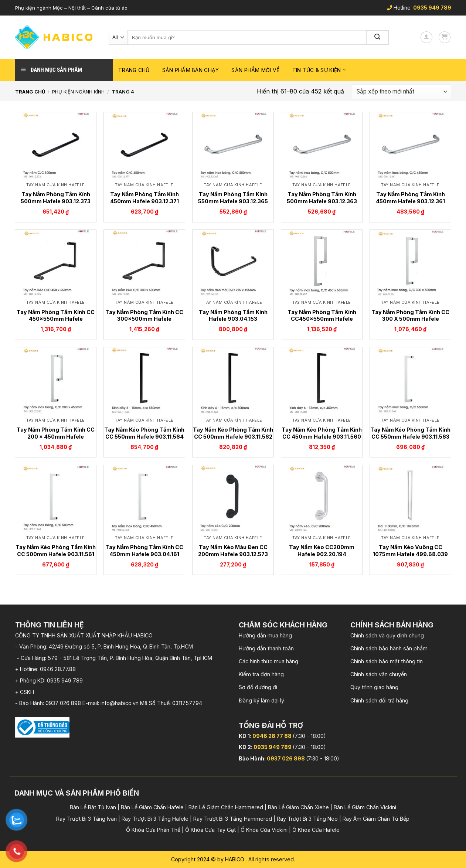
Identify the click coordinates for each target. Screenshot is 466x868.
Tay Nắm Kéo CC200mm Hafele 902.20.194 (322, 551)
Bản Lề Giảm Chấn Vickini (365, 807)
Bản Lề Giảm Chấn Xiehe (298, 807)
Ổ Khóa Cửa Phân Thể (153, 830)
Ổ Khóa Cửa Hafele (316, 830)
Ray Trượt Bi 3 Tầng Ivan (86, 819)
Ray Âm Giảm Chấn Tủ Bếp (376, 819)
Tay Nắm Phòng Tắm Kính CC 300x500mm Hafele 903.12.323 (144, 319)
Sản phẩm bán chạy (191, 70)
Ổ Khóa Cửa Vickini (264, 830)
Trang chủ (134, 70)
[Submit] (378, 37)
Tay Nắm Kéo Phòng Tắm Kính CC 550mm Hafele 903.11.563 (410, 433)
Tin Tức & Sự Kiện (319, 70)
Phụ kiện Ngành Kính (78, 92)
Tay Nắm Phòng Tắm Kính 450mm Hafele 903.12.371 (144, 198)
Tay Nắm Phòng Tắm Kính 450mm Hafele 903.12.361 (410, 198)
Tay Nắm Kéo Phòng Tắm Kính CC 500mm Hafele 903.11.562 (233, 433)
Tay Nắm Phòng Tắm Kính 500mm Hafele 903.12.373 (56, 198)
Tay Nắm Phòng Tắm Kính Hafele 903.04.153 (233, 316)
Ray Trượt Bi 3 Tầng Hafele (155, 819)
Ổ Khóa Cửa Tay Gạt (210, 830)
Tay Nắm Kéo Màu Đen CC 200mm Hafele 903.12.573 (233, 551)
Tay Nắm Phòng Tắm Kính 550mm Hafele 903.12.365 (233, 198)
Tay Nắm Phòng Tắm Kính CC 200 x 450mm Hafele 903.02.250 (56, 436)
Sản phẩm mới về (255, 70)
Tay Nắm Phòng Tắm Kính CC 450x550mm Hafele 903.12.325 (56, 319)
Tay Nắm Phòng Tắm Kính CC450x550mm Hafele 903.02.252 (322, 319)
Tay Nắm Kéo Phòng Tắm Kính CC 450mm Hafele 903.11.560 (322, 433)
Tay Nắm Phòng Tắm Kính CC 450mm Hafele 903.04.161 (144, 551)
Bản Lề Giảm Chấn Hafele (152, 807)
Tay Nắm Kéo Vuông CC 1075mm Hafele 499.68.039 (410, 551)
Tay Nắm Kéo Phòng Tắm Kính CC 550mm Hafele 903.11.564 (144, 433)
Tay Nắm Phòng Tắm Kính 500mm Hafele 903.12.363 (322, 198)
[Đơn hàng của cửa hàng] (401, 92)
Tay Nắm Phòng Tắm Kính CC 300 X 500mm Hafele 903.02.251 (410, 319)
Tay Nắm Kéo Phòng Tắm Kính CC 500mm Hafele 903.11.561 (56, 551)
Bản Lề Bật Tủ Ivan (93, 807)
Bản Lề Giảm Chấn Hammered (226, 807)
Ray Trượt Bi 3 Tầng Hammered (233, 819)
